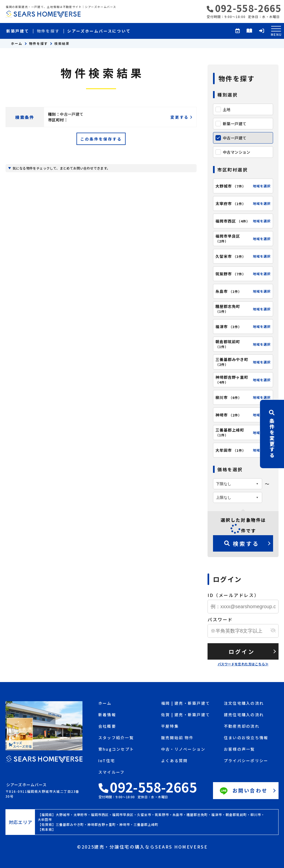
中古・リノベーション (183, 749)
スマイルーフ (111, 772)
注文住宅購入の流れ (244, 704)
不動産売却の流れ (242, 726)
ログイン (242, 652)
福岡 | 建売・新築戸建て (186, 704)
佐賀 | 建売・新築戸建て (186, 715)
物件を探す (48, 31)
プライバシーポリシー (246, 761)
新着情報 (107, 715)
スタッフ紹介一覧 (116, 738)
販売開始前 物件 (177, 738)
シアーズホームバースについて (99, 31)
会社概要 (107, 726)
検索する (242, 544)
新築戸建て (18, 31)
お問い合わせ (243, 791)
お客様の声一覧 (239, 749)
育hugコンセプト (116, 749)
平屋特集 (170, 726)
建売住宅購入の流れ (244, 715)
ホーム (17, 43)
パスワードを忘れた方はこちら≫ (243, 664)
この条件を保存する (101, 139)
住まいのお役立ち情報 (246, 738)
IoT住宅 (107, 761)
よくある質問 (174, 761)
